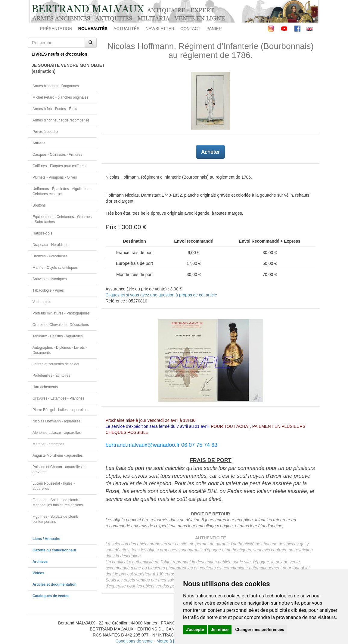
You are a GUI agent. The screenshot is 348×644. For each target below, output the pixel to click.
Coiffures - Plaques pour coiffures (59, 166)
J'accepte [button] (195, 630)
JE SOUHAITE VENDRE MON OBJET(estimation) (64, 68)
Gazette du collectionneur (54, 550)
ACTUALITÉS (126, 29)
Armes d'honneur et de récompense (61, 120)
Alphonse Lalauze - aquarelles (57, 433)
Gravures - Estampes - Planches (58, 398)
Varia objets (42, 302)
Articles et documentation (54, 584)
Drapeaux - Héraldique (51, 245)
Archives (40, 562)
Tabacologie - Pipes (48, 290)
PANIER (214, 29)
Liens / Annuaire (46, 539)
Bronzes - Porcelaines (50, 256)
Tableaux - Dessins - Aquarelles (58, 336)
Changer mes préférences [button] (260, 630)
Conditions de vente (134, 641)
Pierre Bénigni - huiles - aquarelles (60, 410)
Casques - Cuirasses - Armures (57, 155)
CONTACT (190, 29)
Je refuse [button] (220, 630)
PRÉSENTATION (56, 29)
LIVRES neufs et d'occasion (59, 54)
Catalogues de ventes (51, 596)
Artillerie (39, 143)
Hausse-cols (42, 233)
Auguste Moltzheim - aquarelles (58, 455)
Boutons (39, 205)
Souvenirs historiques (50, 279)
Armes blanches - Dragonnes (56, 86)
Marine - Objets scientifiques (55, 268)
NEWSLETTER (160, 29)
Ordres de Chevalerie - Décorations (61, 325)
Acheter (210, 152)
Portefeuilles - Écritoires (51, 376)
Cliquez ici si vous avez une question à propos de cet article (161, 295)
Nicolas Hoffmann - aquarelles (56, 421)
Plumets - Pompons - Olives (55, 177)
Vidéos (38, 573)
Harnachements (45, 387)
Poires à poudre (45, 132)
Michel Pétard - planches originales (60, 97)
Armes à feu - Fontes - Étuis (55, 109)
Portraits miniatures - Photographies (61, 313)
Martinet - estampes (48, 444)
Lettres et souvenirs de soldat (56, 364)
